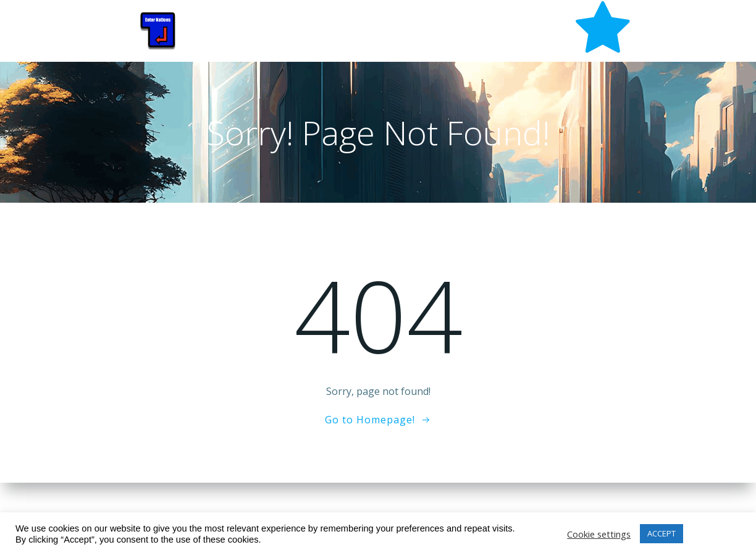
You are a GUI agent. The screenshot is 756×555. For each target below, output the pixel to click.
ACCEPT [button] (661, 533)
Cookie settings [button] (599, 534)
